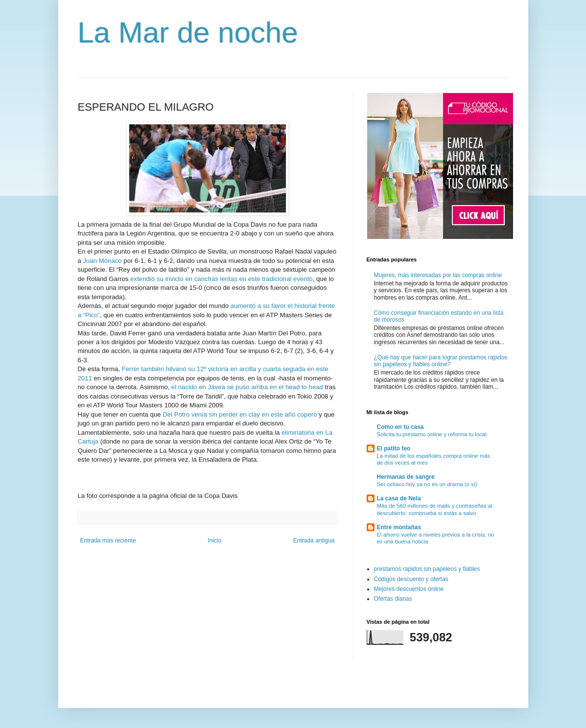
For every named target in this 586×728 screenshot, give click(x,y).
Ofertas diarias (393, 599)
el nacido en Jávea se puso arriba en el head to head (247, 387)
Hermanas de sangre (406, 477)
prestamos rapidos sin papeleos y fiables (427, 569)
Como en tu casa (400, 427)
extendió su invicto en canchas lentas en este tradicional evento (221, 279)
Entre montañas (399, 527)
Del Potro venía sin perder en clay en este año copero (240, 414)
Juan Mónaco (103, 261)
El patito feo (394, 448)
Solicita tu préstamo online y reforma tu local (432, 434)
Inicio (214, 540)
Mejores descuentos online (409, 589)
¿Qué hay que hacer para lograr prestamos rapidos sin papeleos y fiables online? (441, 361)
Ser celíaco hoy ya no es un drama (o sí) (427, 484)
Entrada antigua (314, 540)
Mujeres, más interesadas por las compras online (438, 275)
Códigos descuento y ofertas (411, 579)
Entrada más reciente (108, 540)
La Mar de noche (188, 33)
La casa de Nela (399, 498)
